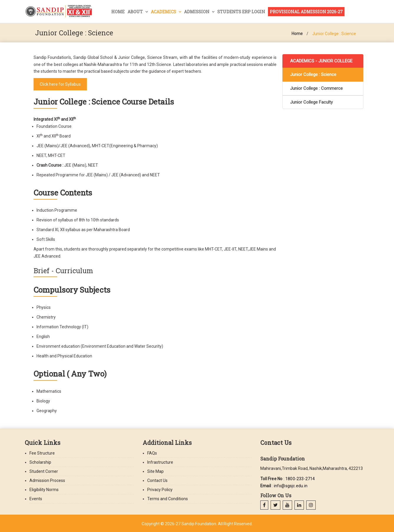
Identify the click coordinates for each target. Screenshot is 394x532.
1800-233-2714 (300, 479)
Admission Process (47, 480)
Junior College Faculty (311, 102)
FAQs (152, 453)
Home (118, 12)
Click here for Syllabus (60, 84)
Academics (164, 12)
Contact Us (157, 480)
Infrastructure (160, 462)
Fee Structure (42, 453)
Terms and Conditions (168, 499)
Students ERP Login (241, 12)
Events (36, 499)
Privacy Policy (160, 490)
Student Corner (44, 471)
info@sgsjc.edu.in (291, 486)
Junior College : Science (334, 34)
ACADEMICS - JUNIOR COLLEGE (321, 61)
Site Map (155, 471)
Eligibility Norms (44, 490)
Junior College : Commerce (316, 88)
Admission (197, 12)
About (136, 12)
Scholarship (40, 462)
